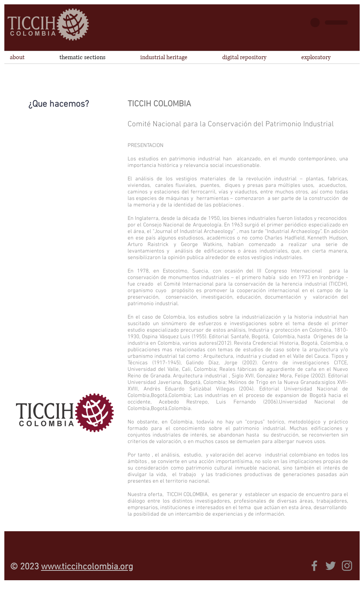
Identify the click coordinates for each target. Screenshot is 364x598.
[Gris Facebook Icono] (314, 566)
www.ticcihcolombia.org (87, 567)
